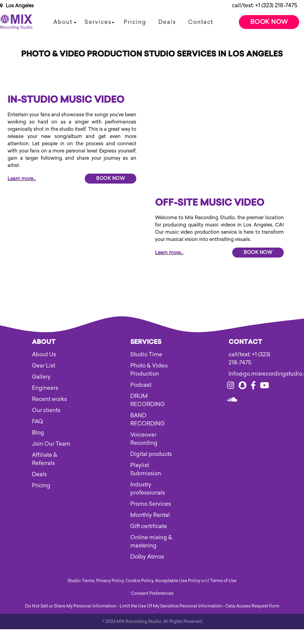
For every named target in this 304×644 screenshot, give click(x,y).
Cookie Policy (139, 581)
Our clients (46, 410)
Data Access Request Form (252, 606)
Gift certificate (149, 526)
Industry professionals (148, 489)
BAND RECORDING (147, 420)
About (63, 22)
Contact (201, 22)
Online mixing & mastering (151, 541)
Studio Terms (81, 581)
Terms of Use (223, 581)
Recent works (49, 399)
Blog (38, 433)
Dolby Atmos (147, 557)
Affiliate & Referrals (45, 459)
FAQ (38, 421)
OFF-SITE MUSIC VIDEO (210, 203)
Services (98, 22)
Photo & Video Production (149, 370)
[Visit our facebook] (253, 386)
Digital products (151, 454)
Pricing (135, 22)
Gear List (44, 366)
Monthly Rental (150, 515)
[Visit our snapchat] (242, 386)
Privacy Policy (110, 581)
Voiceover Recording (144, 439)
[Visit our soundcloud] (232, 401)
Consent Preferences (152, 593)
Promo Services (151, 504)
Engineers (45, 388)
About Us (44, 354)
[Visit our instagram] (231, 386)
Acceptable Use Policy (178, 581)
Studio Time (146, 354)
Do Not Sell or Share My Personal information (71, 606)
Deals (167, 22)
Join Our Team (51, 444)
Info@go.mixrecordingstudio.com (250, 374)
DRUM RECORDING (147, 400)
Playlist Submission (146, 469)
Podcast (141, 385)
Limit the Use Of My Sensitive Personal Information (171, 606)
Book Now (269, 22)
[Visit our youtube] (264, 386)
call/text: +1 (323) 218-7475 (265, 5)
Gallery (41, 377)
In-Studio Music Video (66, 101)
